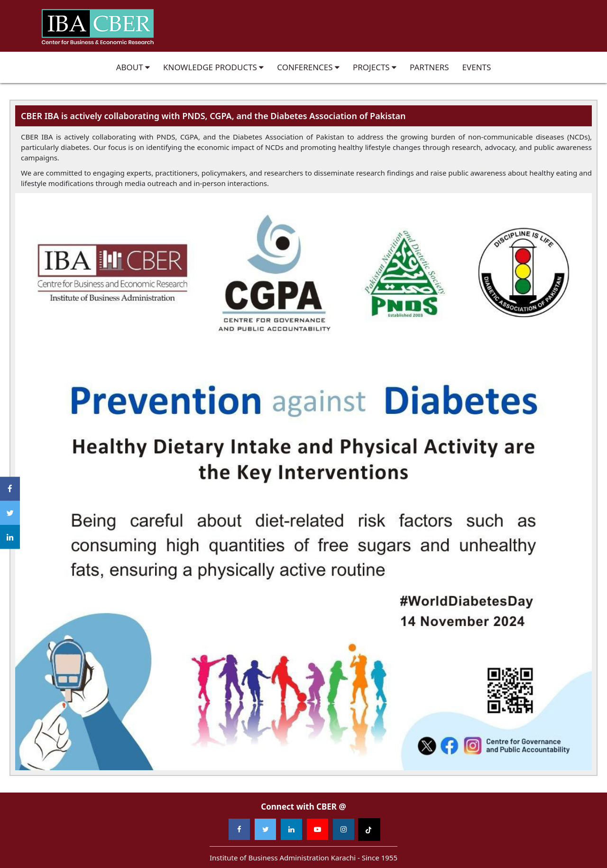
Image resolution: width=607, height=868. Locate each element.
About (133, 67)
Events (477, 67)
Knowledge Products (213, 67)
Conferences (308, 67)
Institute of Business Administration (97, 26)
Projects (375, 67)
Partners (429, 67)
